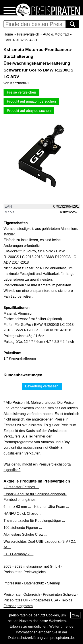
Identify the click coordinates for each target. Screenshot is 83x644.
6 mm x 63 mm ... (17, 507)
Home (8, 34)
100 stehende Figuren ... (23, 528)
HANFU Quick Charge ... (23, 514)
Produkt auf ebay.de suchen (29, 111)
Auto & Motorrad (56, 34)
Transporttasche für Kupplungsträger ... (34, 521)
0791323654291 (66, 206)
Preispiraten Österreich (22, 594)
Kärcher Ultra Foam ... (52, 507)
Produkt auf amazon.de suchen (31, 101)
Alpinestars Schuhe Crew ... (25, 534)
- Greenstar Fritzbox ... (21, 487)
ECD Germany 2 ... (18, 554)
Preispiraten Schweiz (59, 594)
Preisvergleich (28, 34)
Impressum (12, 583)
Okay (76, 615)
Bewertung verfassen (42, 386)
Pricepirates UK (16, 600)
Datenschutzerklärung (25, 638)
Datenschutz (34, 583)
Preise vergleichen (21, 92)
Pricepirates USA (45, 600)
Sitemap (54, 583)
